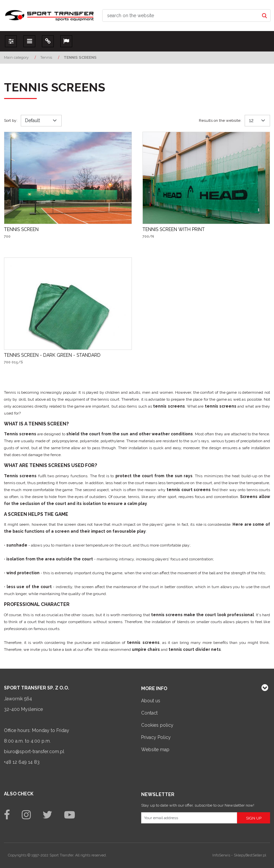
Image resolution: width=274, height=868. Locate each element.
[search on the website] (181, 16)
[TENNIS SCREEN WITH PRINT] (174, 229)
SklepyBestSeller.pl (250, 855)
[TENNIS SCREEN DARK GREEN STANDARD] (52, 355)
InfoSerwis (221, 855)
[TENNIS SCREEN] (21, 229)
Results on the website (220, 120)
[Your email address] (189, 818)
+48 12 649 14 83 (22, 762)
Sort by (11, 120)
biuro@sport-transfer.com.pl (34, 751)
